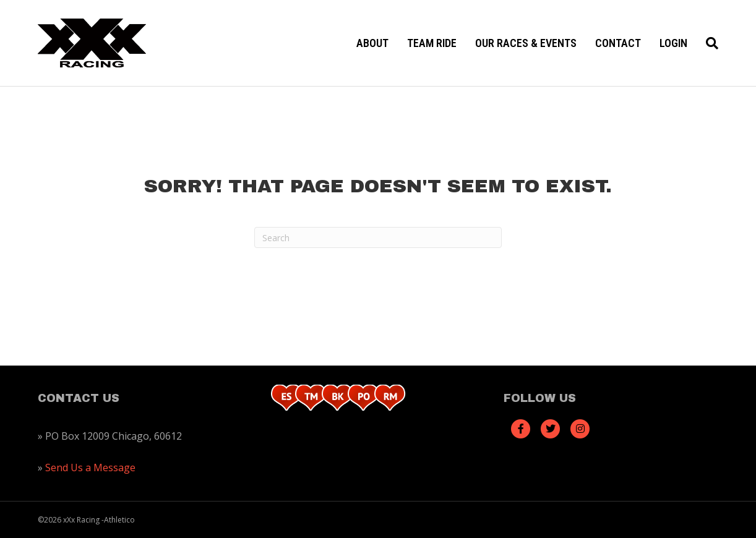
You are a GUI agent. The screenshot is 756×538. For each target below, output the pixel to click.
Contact (618, 43)
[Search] (707, 43)
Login (673, 43)
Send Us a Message (90, 468)
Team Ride (432, 43)
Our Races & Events (526, 43)
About (372, 43)
